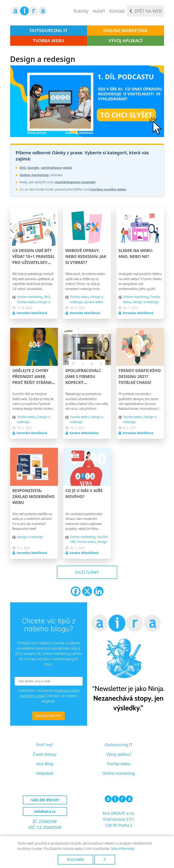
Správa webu (94, 302)
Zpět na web (148, 11)
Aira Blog (45, 764)
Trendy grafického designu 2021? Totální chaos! (140, 376)
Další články (87, 572)
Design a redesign (146, 302)
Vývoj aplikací (125, 41)
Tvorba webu (49, 41)
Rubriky (81, 11)
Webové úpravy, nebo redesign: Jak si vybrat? (86, 256)
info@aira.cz (45, 811)
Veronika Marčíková (32, 313)
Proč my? (45, 745)
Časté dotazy (45, 754)
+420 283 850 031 (45, 800)
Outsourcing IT (49, 30)
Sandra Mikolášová (84, 433)
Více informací (123, 849)
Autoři (99, 11)
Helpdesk (45, 773)
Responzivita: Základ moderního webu (33, 496)
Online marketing (125, 30)
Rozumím (76, 860)
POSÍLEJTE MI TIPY (49, 716)
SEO (47, 297)
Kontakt (117, 11)
